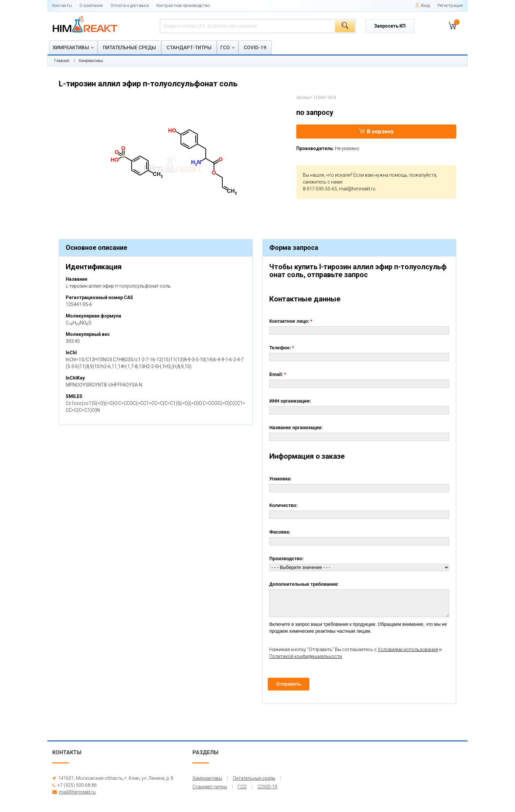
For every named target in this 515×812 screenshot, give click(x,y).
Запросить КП (390, 26)
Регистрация (450, 5)
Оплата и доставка (130, 5)
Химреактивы (71, 48)
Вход (423, 5)
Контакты (62, 5)
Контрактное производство (183, 5)
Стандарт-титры (189, 48)
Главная (62, 61)
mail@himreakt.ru (357, 189)
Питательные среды (129, 48)
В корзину (376, 131)
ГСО (225, 48)
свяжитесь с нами (323, 182)
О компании (91, 5)
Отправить (289, 684)
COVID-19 (255, 48)
